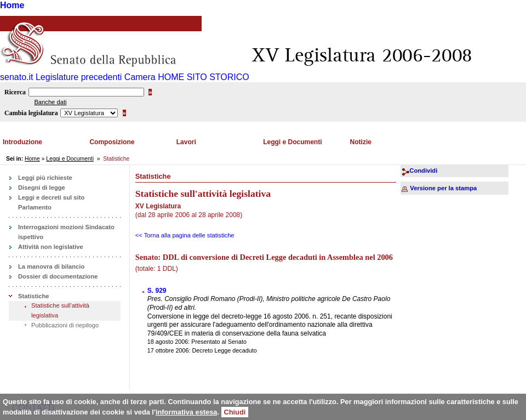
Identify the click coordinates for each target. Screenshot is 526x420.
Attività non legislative (51, 247)
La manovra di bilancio (51, 266)
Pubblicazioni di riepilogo (65, 325)
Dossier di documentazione (58, 276)
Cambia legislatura (31, 113)
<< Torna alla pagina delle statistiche (185, 235)
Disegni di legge (42, 188)
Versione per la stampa (443, 188)
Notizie (361, 142)
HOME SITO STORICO (204, 77)
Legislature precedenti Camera (96, 77)
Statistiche (34, 296)
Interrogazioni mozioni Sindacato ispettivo (66, 232)
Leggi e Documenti (292, 142)
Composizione (112, 142)
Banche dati (50, 102)
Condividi (423, 171)
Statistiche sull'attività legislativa (60, 310)
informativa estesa (186, 412)
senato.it (16, 77)
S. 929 (157, 291)
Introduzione (22, 142)
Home (12, 5)
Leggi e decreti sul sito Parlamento (51, 202)
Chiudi (235, 412)
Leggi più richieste (45, 178)
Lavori (186, 142)
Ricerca (15, 92)
